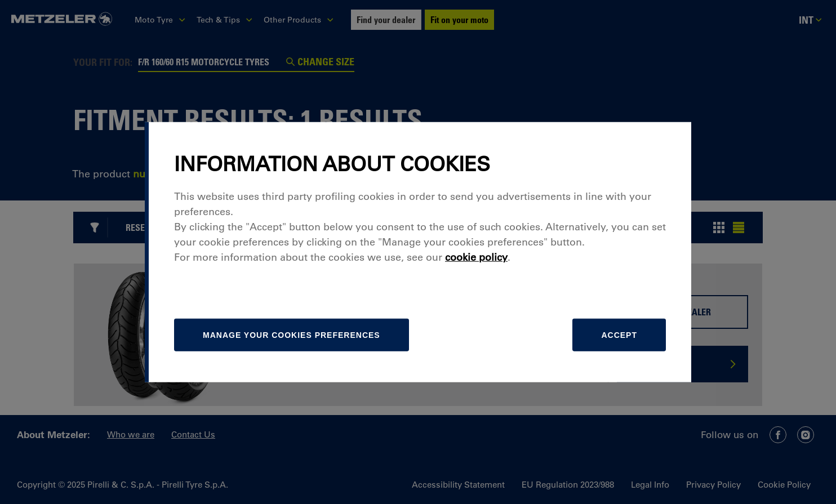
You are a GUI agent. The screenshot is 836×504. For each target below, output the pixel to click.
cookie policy (476, 257)
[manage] (292, 335)
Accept (619, 335)
